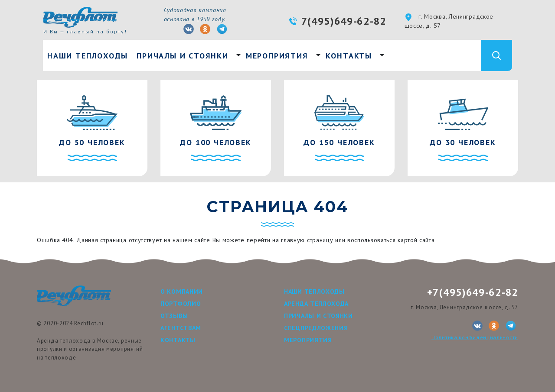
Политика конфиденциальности (475, 337)
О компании (182, 292)
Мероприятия (277, 56)
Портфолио (181, 304)
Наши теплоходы (88, 56)
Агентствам (181, 328)
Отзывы (174, 316)
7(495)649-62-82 (344, 21)
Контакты (349, 56)
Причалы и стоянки (183, 56)
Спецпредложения (316, 328)
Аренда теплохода (316, 304)
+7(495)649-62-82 (473, 292)
